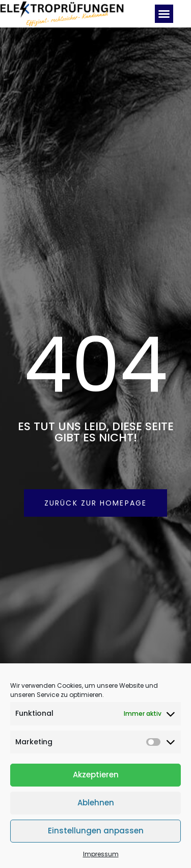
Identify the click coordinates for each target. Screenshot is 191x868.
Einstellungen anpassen (96, 831)
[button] (164, 14)
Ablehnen (96, 803)
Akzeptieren (96, 775)
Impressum (101, 854)
